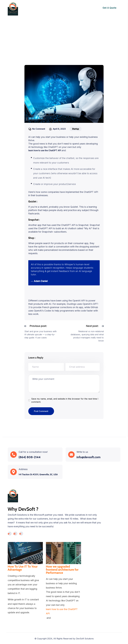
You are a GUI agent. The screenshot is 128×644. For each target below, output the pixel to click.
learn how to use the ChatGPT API (45, 150)
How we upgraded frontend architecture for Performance (62, 570)
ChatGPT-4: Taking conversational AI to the (70, 38)
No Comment (39, 129)
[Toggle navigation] (84, 9)
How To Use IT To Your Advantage (23, 568)
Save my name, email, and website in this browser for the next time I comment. (65, 400)
